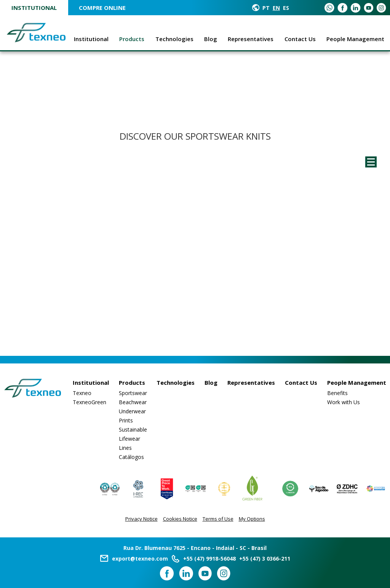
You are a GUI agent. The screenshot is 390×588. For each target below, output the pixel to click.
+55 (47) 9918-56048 (209, 559)
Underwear (132, 411)
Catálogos (131, 457)
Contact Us (300, 39)
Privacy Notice (141, 519)
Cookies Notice (180, 519)
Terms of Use (218, 519)
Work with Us (344, 402)
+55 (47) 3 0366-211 (265, 559)
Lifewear (129, 439)
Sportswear (133, 393)
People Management (355, 39)
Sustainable (133, 429)
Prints (126, 420)
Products (132, 39)
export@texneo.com (140, 559)
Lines (125, 448)
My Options (252, 519)
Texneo (82, 393)
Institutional (34, 8)
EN (276, 8)
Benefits (337, 393)
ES (286, 8)
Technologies (174, 39)
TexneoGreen (90, 402)
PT (266, 8)
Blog (211, 39)
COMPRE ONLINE (102, 8)
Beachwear (133, 402)
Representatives (251, 39)
